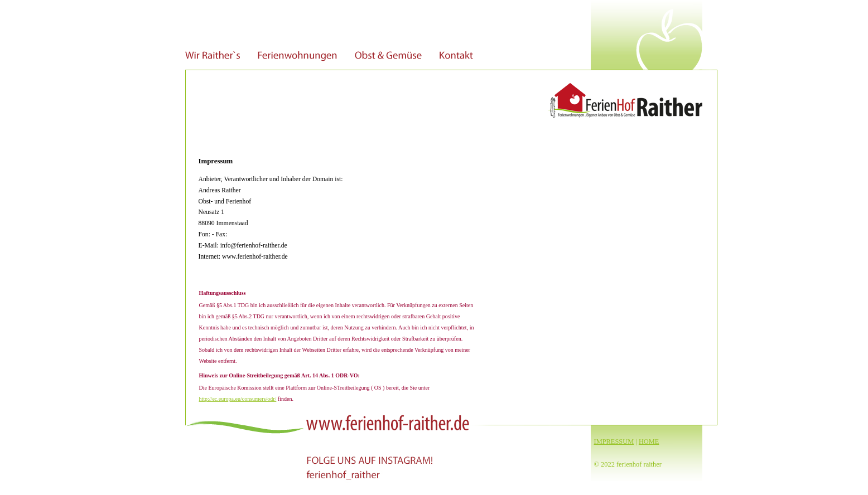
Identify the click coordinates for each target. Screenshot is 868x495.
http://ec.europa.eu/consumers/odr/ (238, 399)
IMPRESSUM (614, 441)
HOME (649, 441)
